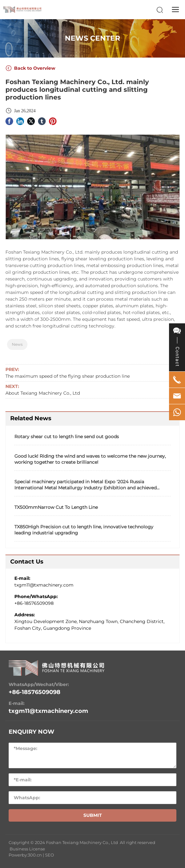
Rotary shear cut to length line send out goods (67, 437)
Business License (27, 849)
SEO (50, 855)
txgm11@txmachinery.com (44, 585)
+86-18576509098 (34, 603)
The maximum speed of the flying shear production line (68, 376)
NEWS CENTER (92, 38)
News (17, 344)
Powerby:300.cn (25, 855)
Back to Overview (30, 68)
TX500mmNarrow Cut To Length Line (56, 507)
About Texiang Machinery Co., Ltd (43, 393)
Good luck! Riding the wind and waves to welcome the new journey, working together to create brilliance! (90, 459)
